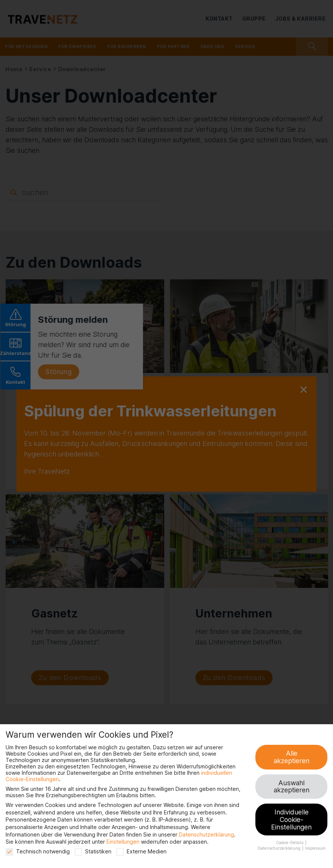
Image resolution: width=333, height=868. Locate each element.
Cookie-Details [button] (290, 843)
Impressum (315, 848)
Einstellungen (123, 842)
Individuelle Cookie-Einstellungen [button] (291, 819)
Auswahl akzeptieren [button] (292, 787)
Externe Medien (141, 851)
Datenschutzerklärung (206, 834)
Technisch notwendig (38, 851)
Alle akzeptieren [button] (292, 757)
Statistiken (93, 851)
